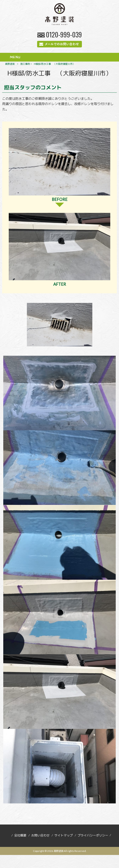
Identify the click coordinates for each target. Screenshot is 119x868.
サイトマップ (64, 835)
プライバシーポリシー (93, 835)
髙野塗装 (10, 64)
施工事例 (25, 64)
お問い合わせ (40, 835)
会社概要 (20, 835)
